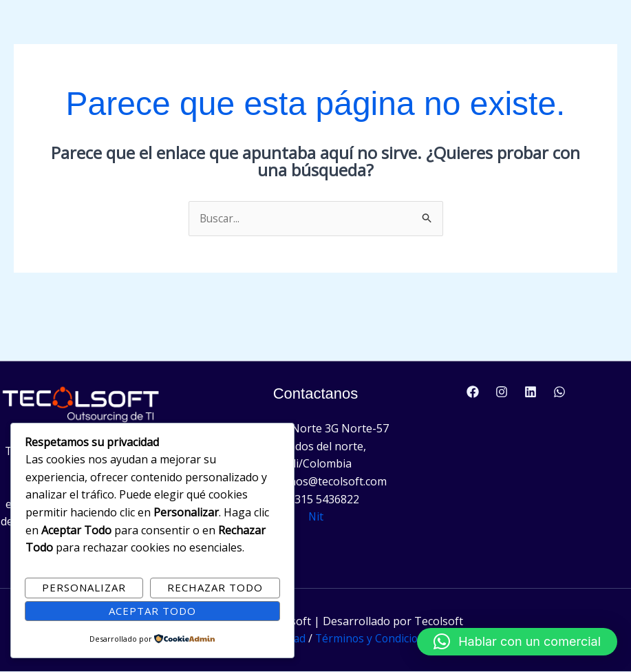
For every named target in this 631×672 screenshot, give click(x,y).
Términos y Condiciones (377, 639)
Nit (315, 517)
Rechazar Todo (215, 587)
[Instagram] (502, 392)
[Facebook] (473, 392)
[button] (517, 642)
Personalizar (84, 587)
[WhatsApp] (559, 392)
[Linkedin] (531, 392)
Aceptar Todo (152, 611)
